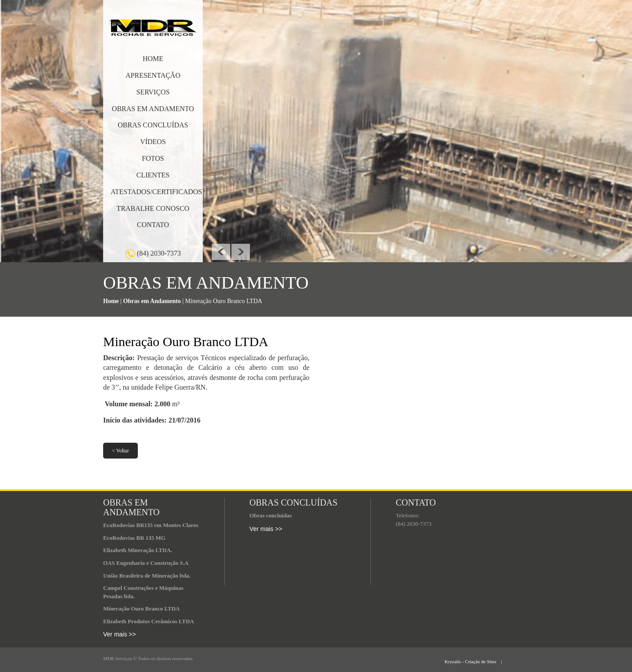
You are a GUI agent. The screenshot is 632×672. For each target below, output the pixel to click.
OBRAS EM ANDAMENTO (153, 109)
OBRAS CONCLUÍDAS (153, 125)
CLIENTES (153, 175)
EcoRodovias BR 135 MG (134, 538)
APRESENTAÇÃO (153, 75)
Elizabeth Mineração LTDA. (138, 550)
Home (111, 301)
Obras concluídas (270, 515)
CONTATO (153, 225)
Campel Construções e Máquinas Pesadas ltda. (143, 592)
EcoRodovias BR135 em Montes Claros (151, 525)
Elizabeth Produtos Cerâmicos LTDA (149, 621)
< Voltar (120, 451)
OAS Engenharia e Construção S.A (146, 563)
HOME (153, 59)
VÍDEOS (153, 142)
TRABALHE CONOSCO (153, 208)
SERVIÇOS (153, 92)
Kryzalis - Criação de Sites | (487, 661)
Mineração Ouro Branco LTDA (141, 609)
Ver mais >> (120, 634)
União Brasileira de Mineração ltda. (147, 576)
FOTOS (153, 158)
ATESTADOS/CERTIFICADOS (156, 192)
